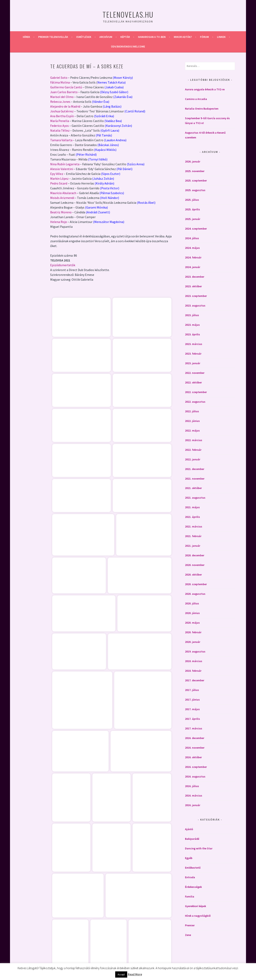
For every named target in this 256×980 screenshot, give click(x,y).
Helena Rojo (59, 222)
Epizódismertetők (63, 265)
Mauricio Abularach (63, 193)
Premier (190, 925)
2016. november (195, 748)
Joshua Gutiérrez (62, 111)
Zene (188, 935)
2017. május (192, 709)
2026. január (193, 161)
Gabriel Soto (59, 78)
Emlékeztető (193, 868)
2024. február (193, 257)
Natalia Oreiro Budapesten (202, 109)
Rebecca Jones (60, 102)
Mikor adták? (183, 37)
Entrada (190, 877)
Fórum (204, 37)
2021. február (193, 536)
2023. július (192, 315)
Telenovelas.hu (128, 14)
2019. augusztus (195, 651)
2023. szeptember (196, 296)
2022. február (193, 450)
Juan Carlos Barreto (64, 92)
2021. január (193, 546)
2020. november (195, 565)
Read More (135, 974)
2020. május (192, 623)
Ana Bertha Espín (62, 116)
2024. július (192, 238)
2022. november (195, 373)
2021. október (193, 488)
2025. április (192, 209)
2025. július (192, 200)
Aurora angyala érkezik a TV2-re (205, 89)
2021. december (195, 469)
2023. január (193, 363)
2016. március (194, 795)
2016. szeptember (196, 767)
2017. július (192, 690)
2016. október (193, 757)
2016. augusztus (195, 776)
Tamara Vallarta (61, 140)
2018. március (194, 661)
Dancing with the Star (199, 848)
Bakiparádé (192, 839)
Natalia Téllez (60, 130)
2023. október (193, 286)
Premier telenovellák (53, 37)
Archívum (106, 37)
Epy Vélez (57, 174)
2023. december (195, 277)
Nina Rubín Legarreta (65, 164)
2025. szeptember (196, 180)
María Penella (60, 121)
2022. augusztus (195, 402)
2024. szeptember (196, 229)
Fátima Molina (60, 82)
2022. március (194, 440)
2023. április (192, 334)
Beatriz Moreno (61, 212)
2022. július (192, 411)
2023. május (192, 325)
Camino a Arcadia (196, 99)
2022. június (192, 421)
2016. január (193, 805)
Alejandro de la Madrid (65, 106)
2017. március (194, 728)
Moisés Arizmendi (62, 198)
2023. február (193, 354)
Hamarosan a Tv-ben (152, 37)
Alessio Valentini (62, 169)
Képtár (125, 37)
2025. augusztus (195, 190)
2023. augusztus (195, 305)
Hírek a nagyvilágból (198, 916)
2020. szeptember (196, 584)
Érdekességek (193, 887)
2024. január (193, 267)
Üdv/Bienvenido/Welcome (128, 46)
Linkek (221, 37)
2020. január (193, 642)
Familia (190, 896)
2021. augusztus (195, 498)
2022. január (193, 459)
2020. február (193, 632)
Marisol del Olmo (62, 97)
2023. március (194, 344)
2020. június (192, 613)
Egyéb (189, 858)
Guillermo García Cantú (66, 87)
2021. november (195, 479)
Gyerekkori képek (195, 906)
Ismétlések (84, 37)
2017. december (195, 680)
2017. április (192, 719)
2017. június (192, 700)
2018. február (193, 671)
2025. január (193, 219)
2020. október (193, 575)
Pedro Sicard (59, 183)
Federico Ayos (59, 126)
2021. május (192, 507)
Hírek (26, 37)
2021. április (192, 517)
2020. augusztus (195, 594)
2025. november (195, 171)
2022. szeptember (196, 392)
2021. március (194, 526)
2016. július (192, 786)
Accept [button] (121, 974)
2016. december (195, 738)
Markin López (59, 178)
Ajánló (189, 829)
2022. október (193, 382)
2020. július (192, 603)
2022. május (192, 431)
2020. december (195, 555)
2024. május (192, 248)
